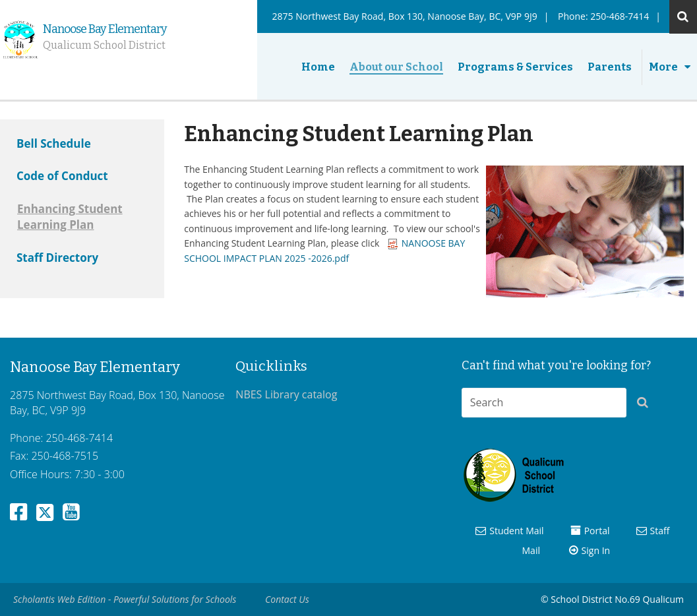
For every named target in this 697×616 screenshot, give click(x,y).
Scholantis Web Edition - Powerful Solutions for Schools (125, 599)
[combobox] (544, 403)
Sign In (596, 550)
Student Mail (516, 531)
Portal (597, 531)
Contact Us (287, 599)
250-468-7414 (620, 16)
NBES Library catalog (286, 394)
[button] (646, 405)
